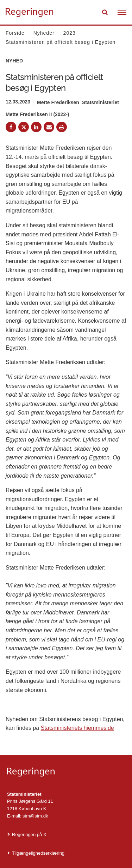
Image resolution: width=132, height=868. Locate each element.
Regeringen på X (29, 835)
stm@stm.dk (35, 816)
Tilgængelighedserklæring (38, 853)
